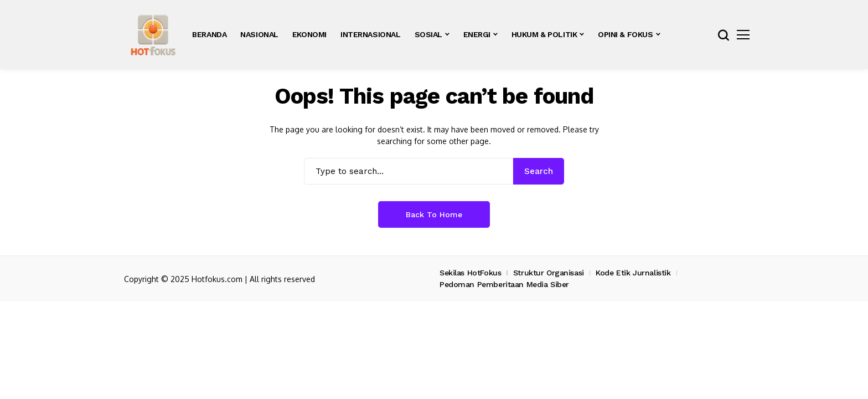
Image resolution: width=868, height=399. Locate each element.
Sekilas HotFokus (470, 273)
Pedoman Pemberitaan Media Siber (504, 284)
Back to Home (434, 214)
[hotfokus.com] (153, 35)
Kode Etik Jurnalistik (633, 273)
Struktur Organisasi (549, 273)
